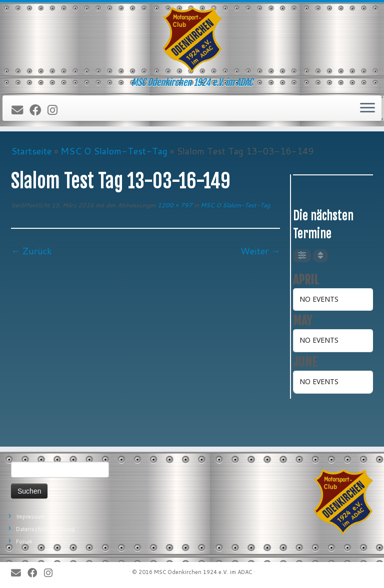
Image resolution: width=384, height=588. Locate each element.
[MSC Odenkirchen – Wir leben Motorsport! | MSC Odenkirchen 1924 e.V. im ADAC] (192, 40)
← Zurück (31, 251)
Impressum (30, 517)
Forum (24, 542)
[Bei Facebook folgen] (38, 110)
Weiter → (260, 251)
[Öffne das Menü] (367, 108)
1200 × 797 (174, 205)
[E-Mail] (20, 110)
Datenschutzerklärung (45, 529)
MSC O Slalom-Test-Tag (114, 151)
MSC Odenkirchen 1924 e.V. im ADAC (203, 572)
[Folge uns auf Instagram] (56, 110)
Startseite (31, 151)
